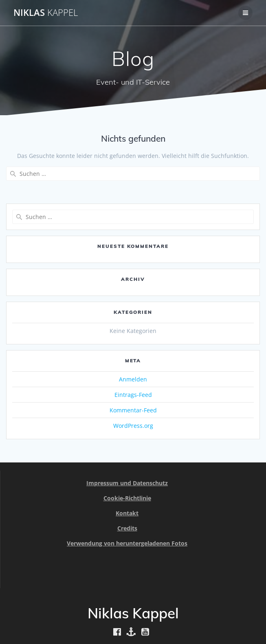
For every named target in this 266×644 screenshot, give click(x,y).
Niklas (46, 13)
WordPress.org (133, 426)
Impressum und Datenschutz (127, 483)
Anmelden (133, 379)
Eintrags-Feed (133, 395)
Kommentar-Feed (133, 410)
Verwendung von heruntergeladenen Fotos (127, 543)
